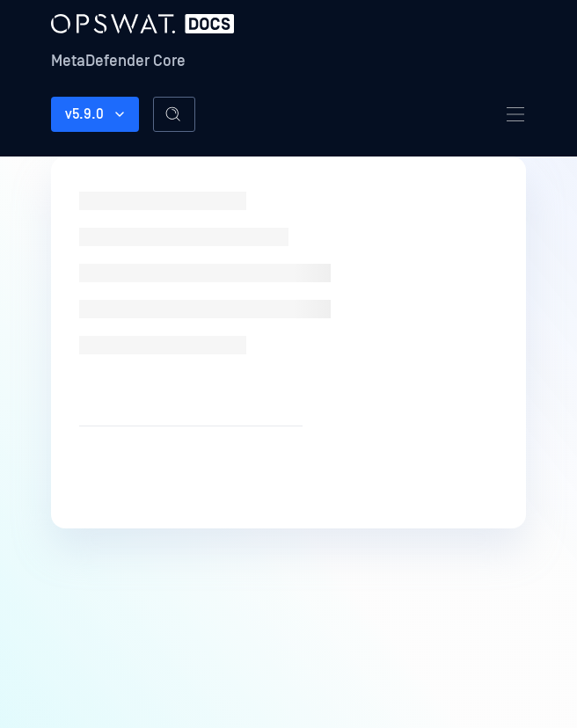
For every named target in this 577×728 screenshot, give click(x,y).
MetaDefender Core (118, 61)
